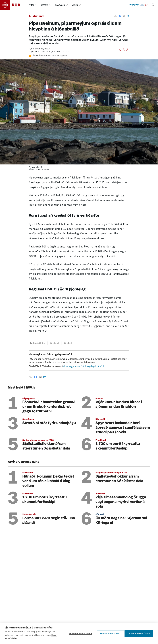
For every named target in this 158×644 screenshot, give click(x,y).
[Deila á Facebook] (120, 16)
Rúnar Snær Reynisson (40, 49)
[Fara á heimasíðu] (13, 5)
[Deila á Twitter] (124, 16)
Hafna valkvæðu (110, 634)
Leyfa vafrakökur (139, 634)
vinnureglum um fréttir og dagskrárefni (83, 366)
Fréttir (31, 5)
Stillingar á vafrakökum (80, 634)
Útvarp (45, 5)
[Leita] (153, 5)
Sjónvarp (60, 5)
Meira (75, 5)
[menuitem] (36, 5)
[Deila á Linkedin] (128, 16)
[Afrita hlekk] (116, 16)
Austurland (36, 16)
